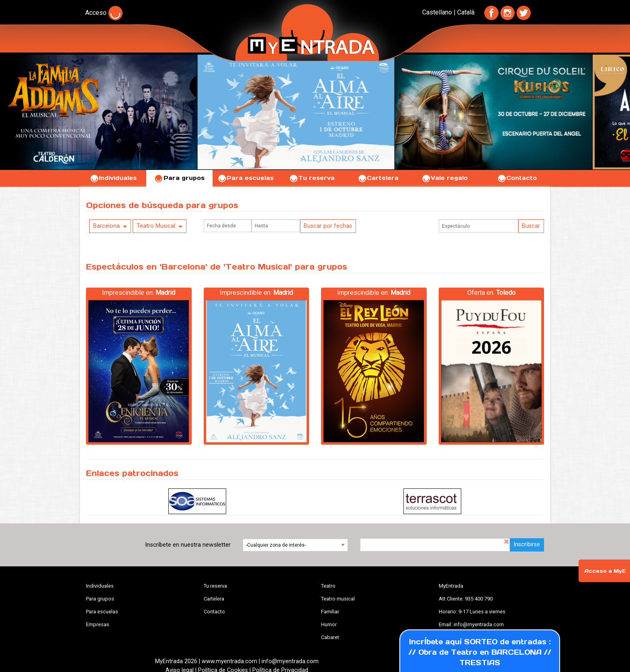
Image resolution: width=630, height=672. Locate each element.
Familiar (330, 612)
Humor (329, 624)
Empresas (98, 624)
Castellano (437, 12)
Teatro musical (338, 599)
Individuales (113, 178)
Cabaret (330, 637)
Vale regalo (445, 178)
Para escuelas (245, 178)
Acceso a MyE (605, 571)
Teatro (328, 586)
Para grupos (179, 178)
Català (466, 12)
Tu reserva (312, 178)
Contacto (517, 178)
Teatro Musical (156, 226)
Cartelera (378, 178)
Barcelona (106, 226)
